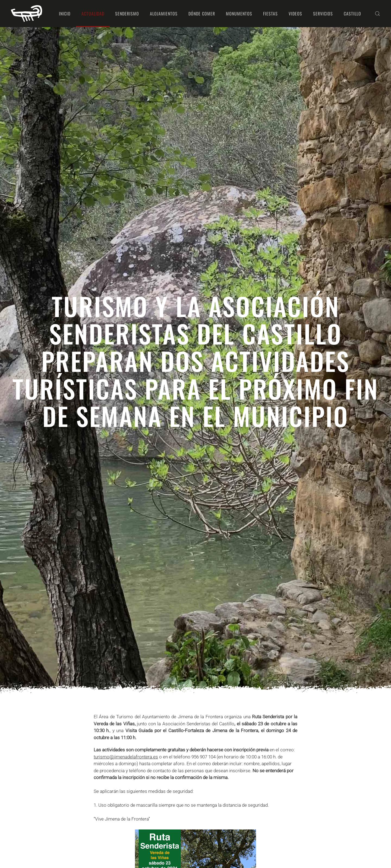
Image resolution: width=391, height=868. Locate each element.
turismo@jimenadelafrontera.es (126, 757)
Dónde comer (202, 14)
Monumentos (239, 14)
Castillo (352, 14)
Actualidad (93, 14)
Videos (295, 14)
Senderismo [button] (127, 14)
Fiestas (270, 14)
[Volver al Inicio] (26, 14)
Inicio (65, 14)
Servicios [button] (323, 14)
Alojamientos (164, 14)
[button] (377, 14)
